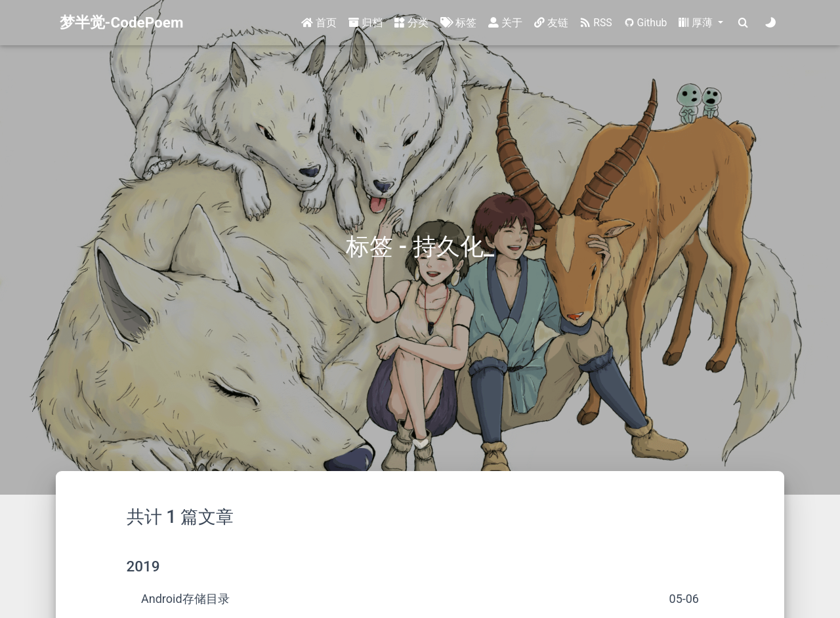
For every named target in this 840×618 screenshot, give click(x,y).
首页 (319, 23)
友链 (551, 23)
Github (646, 23)
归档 (366, 23)
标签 (459, 23)
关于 (505, 23)
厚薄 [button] (697, 23)
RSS (596, 23)
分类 (411, 23)
